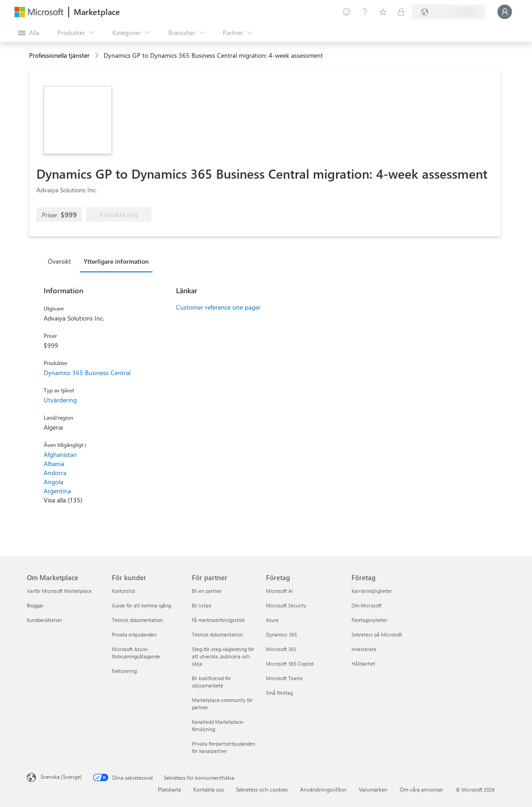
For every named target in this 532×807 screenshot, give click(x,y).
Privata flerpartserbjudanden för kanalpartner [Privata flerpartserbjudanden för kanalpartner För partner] (223, 747)
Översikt (59, 261)
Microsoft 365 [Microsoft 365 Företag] (281, 649)
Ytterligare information (116, 261)
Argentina (57, 491)
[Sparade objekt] (383, 12)
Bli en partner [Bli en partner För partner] (207, 591)
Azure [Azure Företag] (272, 620)
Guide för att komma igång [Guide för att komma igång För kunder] (141, 605)
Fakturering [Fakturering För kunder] (124, 671)
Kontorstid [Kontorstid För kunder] (123, 591)
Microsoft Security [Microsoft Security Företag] (286, 605)
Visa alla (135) (63, 500)
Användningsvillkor (323, 789)
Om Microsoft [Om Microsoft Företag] (366, 605)
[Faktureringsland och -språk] (448, 12)
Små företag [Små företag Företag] (279, 693)
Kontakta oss (208, 789)
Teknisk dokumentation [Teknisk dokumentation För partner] (217, 634)
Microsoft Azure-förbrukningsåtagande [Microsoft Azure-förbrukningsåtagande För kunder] (136, 653)
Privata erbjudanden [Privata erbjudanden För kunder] (134, 634)
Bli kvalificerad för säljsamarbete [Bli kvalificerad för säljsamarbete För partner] (211, 682)
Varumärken (373, 789)
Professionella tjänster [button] (59, 55)
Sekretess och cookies (262, 789)
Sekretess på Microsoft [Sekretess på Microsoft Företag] (377, 634)
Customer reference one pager (218, 307)
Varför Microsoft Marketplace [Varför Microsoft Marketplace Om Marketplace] (59, 591)
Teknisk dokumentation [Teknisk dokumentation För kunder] (137, 620)
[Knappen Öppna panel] (29, 33)
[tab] (62, 261)
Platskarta (169, 789)
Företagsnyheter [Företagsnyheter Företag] (369, 620)
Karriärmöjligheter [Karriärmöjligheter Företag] (372, 591)
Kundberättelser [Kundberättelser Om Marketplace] (45, 620)
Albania (54, 464)
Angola (53, 482)
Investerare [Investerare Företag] (364, 649)
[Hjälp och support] (365, 12)
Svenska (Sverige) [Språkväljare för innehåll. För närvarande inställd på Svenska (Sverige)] (61, 777)
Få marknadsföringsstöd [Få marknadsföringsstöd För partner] (218, 620)
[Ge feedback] (346, 12)
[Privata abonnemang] (401, 12)
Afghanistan (60, 454)
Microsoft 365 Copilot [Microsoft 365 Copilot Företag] (290, 664)
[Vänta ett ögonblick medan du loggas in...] (505, 12)
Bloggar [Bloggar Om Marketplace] (35, 605)
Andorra (55, 473)
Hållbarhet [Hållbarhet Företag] (363, 664)
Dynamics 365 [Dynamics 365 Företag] (281, 634)
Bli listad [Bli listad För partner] (201, 605)
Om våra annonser (422, 789)
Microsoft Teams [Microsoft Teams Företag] (284, 678)
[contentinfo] (98, 56)
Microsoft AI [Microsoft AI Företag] (279, 591)
